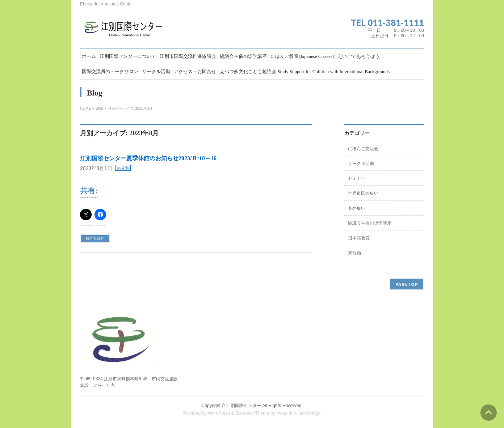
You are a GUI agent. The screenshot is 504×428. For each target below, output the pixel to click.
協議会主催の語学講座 (370, 223)
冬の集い (357, 208)
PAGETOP (407, 284)
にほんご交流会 (363, 149)
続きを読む (95, 238)
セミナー (357, 178)
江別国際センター (244, 406)
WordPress (219, 413)
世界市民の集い (363, 193)
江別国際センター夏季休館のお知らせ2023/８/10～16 (148, 158)
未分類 (123, 168)
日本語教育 (359, 238)
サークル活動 (361, 164)
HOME (85, 108)
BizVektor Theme (252, 413)
